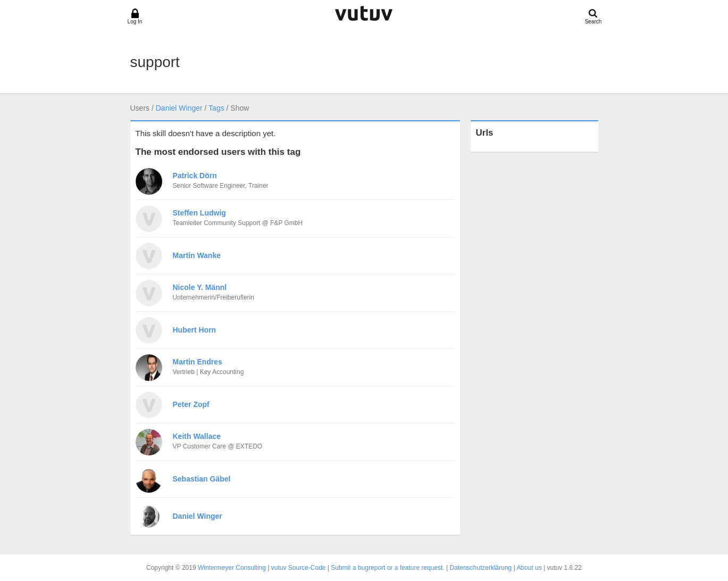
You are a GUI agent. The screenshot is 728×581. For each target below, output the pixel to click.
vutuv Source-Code (299, 568)
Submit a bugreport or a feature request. (387, 568)
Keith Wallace (197, 436)
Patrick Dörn (195, 176)
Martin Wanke (197, 255)
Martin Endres (198, 362)
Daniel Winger (179, 108)
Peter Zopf (191, 404)
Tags (216, 108)
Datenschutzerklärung (481, 568)
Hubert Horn (195, 330)
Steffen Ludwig (199, 213)
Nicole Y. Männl (200, 287)
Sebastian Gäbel (202, 479)
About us (529, 568)
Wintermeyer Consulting (232, 568)
